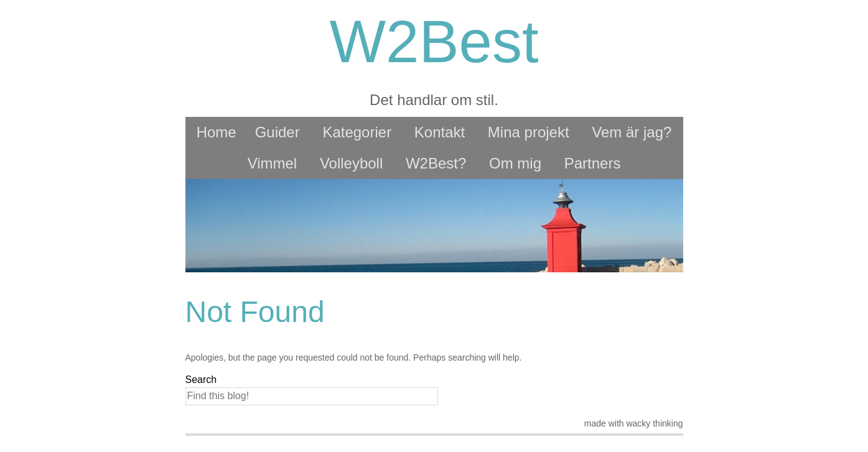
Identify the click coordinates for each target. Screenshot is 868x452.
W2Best (434, 41)
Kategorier (357, 132)
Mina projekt (529, 132)
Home (217, 132)
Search (201, 380)
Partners (593, 163)
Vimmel (273, 163)
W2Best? (436, 163)
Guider (278, 132)
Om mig (515, 163)
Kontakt (440, 132)
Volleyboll (351, 163)
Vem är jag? (632, 132)
